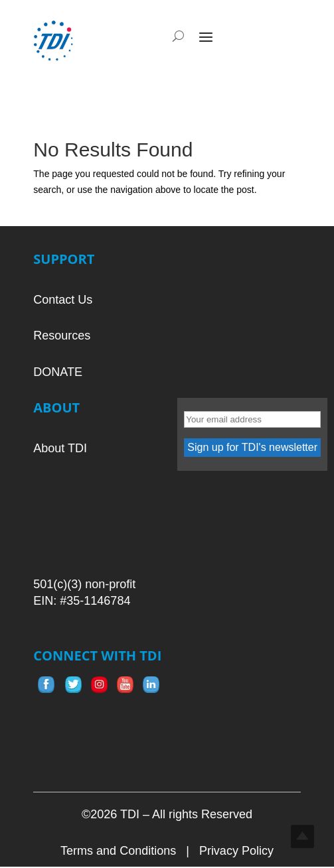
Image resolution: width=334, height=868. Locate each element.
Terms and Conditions (118, 851)
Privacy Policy (236, 851)
